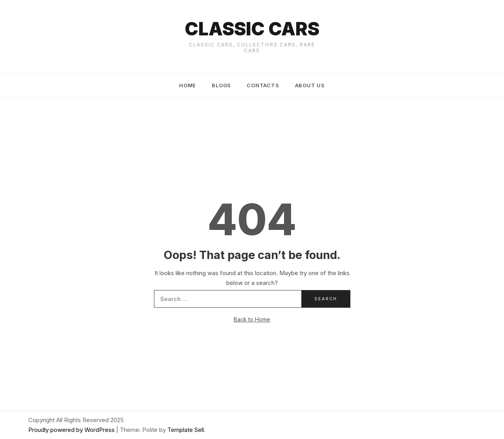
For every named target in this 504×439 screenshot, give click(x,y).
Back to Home (252, 319)
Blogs (221, 85)
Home (188, 85)
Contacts (263, 85)
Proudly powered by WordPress (72, 430)
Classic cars (252, 29)
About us (310, 85)
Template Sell (186, 430)
